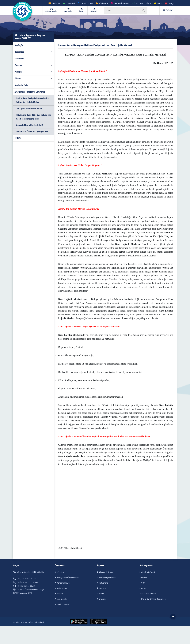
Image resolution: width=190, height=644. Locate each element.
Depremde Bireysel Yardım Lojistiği (29, 125)
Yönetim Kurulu (63, 583)
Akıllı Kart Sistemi (149, 594)
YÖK (143, 583)
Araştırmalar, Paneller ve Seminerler (34, 92)
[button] (170, 3)
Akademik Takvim (107, 572)
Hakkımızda (33, 52)
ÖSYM (144, 578)
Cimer (144, 588)
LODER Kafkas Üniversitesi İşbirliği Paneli (32, 132)
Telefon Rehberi (63, 604)
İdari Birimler (62, 599)
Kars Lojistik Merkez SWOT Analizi (29, 109)
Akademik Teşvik (149, 572)
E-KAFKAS (168, 10)
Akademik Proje (21, 85)
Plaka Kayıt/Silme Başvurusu (153, 599)
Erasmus (103, 599)
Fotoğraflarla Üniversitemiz (68, 578)
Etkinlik (33, 79)
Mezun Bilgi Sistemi (107, 578)
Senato (60, 594)
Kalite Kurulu (62, 588)
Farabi (102, 594)
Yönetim (60, 572)
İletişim (18, 138)
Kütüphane (104, 583)
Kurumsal (33, 65)
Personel (33, 72)
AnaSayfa (19, 45)
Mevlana (103, 588)
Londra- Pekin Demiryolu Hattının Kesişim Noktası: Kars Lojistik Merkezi (33, 100)
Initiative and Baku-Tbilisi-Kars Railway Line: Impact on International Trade (33, 117)
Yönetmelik (19, 59)
